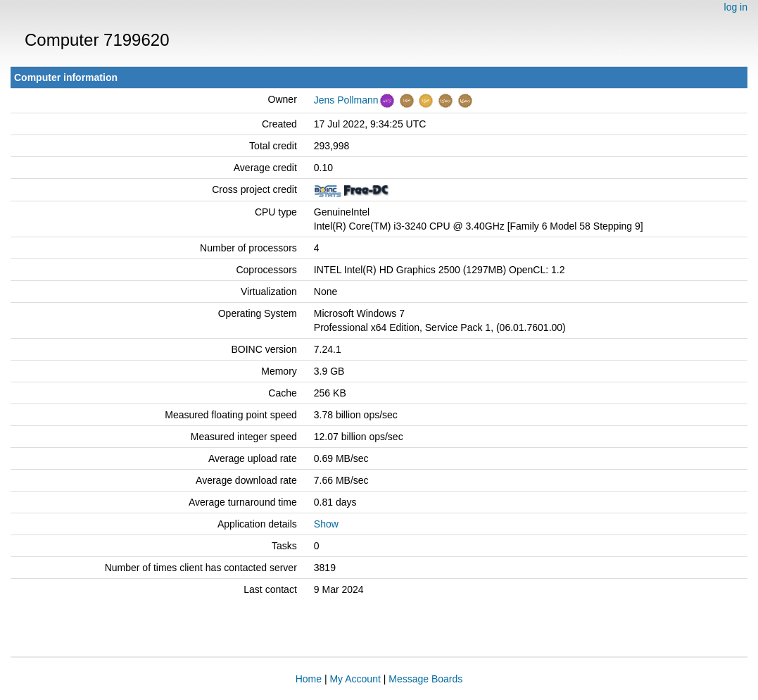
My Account (355, 679)
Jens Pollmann (346, 100)
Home (309, 679)
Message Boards (425, 679)
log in (736, 7)
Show (326, 524)
